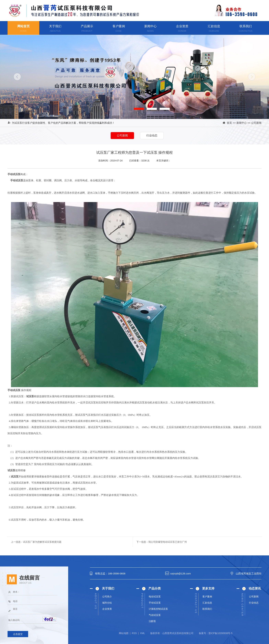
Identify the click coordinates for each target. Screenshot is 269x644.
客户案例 (119, 26)
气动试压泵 (155, 615)
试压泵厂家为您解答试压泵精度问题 (42, 542)
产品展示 (87, 26)
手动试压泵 (155, 603)
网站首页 (24, 26)
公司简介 (107, 597)
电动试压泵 (155, 597)
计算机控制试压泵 (158, 609)
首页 (229, 123)
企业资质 (182, 26)
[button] (139, 109)
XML (142, 633)
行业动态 (254, 603)
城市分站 (107, 603)
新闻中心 (150, 26)
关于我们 (55, 26)
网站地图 (124, 633)
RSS (134, 633)
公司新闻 (256, 123)
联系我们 (246, 26)
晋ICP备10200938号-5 (220, 633)
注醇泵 (152, 621)
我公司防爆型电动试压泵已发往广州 (168, 542)
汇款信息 (214, 26)
